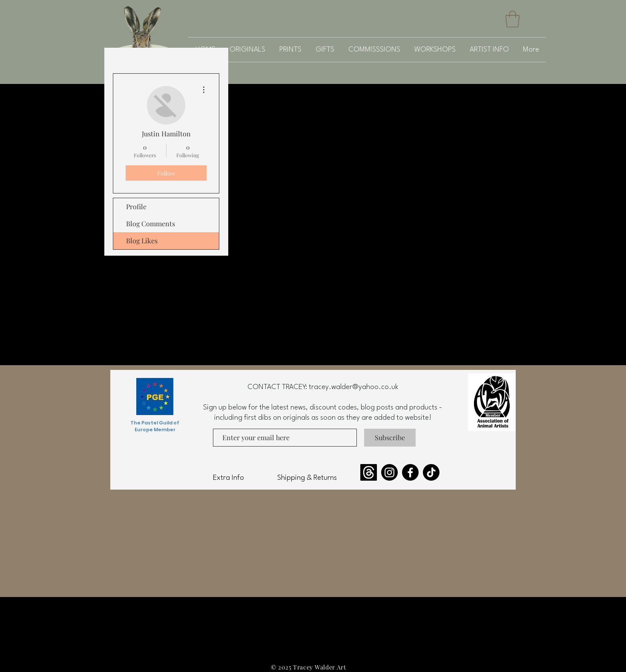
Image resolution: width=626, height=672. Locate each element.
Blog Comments (151, 224)
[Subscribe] (390, 438)
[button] (513, 19)
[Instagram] (389, 472)
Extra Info (228, 478)
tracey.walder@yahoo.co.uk (353, 387)
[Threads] (369, 472)
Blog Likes (142, 241)
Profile (136, 206)
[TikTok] (431, 472)
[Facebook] (410, 472)
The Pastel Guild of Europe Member (155, 426)
